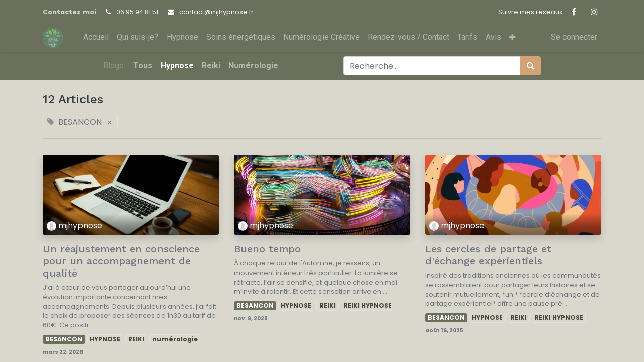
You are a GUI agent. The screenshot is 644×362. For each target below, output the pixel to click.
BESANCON (64, 339)
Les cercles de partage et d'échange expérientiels (488, 255)
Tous (143, 66)
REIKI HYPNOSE (368, 305)
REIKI (136, 339)
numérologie (175, 339)
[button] (512, 37)
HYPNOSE (105, 339)
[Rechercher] (531, 66)
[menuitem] (96, 37)
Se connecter (574, 37)
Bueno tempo (267, 249)
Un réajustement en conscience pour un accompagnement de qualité (121, 261)
